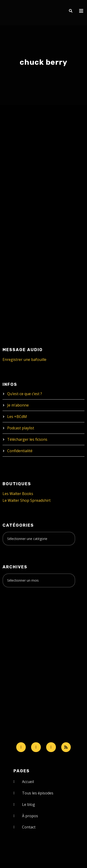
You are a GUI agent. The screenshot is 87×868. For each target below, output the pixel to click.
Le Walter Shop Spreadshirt (27, 500)
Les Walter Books (18, 494)
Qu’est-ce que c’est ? (25, 394)
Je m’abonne (18, 405)
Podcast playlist (21, 428)
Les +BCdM (17, 417)
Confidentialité (20, 451)
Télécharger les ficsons (27, 439)
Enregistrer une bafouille (24, 359)
